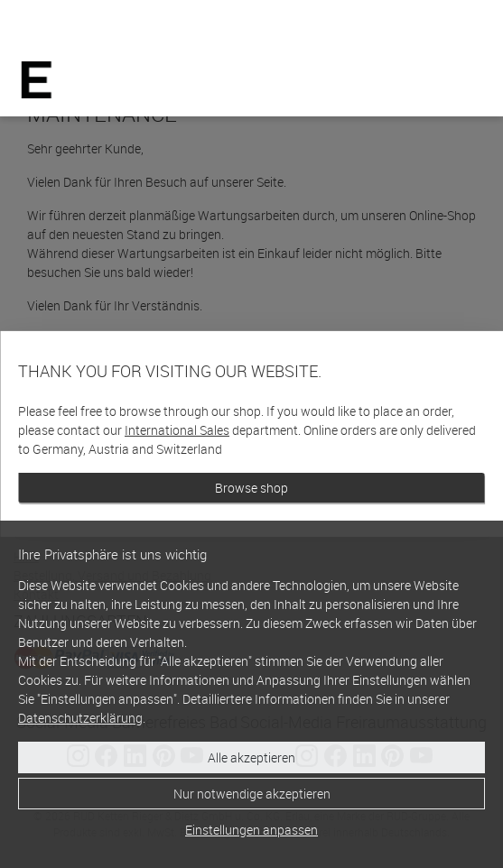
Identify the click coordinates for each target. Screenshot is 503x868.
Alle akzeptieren (251, 757)
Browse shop (251, 488)
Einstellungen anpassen (251, 830)
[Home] (37, 80)
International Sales (177, 430)
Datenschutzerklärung (80, 718)
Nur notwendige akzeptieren (252, 794)
